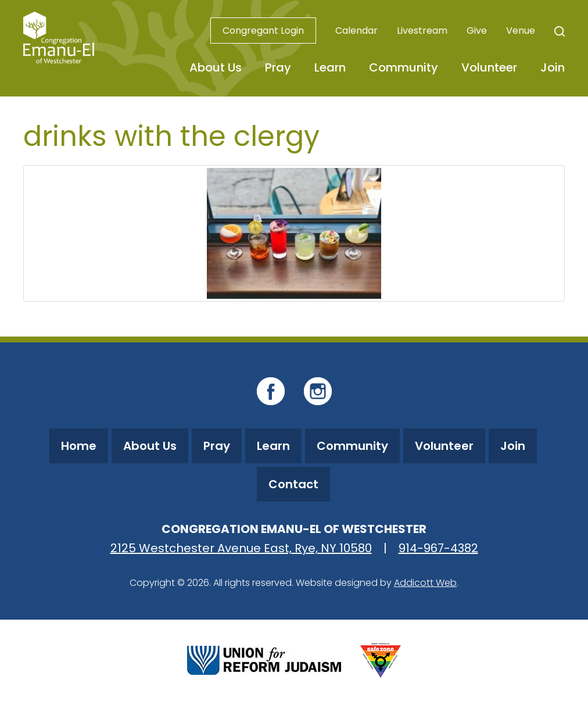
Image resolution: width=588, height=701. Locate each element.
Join (553, 67)
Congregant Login (263, 31)
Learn (330, 67)
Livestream (422, 31)
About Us (216, 67)
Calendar (356, 31)
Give (477, 31)
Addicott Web (425, 583)
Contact (293, 484)
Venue (521, 31)
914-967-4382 (438, 548)
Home (79, 446)
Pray (278, 67)
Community (404, 67)
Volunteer (489, 67)
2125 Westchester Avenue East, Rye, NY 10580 (241, 548)
